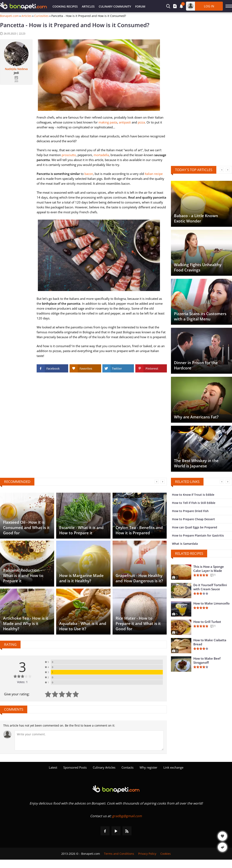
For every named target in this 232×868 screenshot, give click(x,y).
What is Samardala (185, 544)
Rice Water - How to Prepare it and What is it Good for (138, 623)
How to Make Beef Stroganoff (207, 660)
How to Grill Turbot (207, 622)
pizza (141, 122)
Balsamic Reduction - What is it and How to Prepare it (23, 576)
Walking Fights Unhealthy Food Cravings (198, 267)
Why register (148, 767)
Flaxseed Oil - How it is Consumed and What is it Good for (26, 528)
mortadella (101, 155)
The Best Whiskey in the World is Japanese (196, 463)
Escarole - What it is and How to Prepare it (81, 530)
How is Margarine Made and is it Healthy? (81, 578)
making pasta (108, 122)
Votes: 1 (22, 682)
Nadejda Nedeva (16, 69)
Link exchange (173, 767)
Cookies (166, 854)
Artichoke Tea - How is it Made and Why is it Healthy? (26, 623)
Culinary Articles (104, 767)
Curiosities (41, 16)
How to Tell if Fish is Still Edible (194, 503)
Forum (140, 6)
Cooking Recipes (65, 6)
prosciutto (69, 155)
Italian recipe (154, 174)
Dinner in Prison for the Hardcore (196, 365)
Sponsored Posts (75, 767)
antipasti (125, 122)
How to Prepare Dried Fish (190, 511)
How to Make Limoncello (211, 603)
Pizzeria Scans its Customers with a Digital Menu (200, 316)
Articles (88, 6)
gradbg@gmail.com (127, 816)
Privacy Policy (147, 854)
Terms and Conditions (119, 854)
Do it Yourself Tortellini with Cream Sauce (210, 587)
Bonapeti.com (9, 16)
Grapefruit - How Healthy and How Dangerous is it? (139, 578)
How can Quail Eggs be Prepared (195, 527)
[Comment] (89, 740)
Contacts (127, 767)
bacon (89, 174)
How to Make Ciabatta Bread (210, 642)
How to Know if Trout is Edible (193, 495)
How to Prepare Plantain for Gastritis (198, 535)
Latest (53, 767)
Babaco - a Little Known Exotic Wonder (196, 218)
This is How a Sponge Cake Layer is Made (209, 569)
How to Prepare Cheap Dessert (193, 519)
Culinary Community (115, 6)
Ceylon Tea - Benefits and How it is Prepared (139, 530)
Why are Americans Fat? (196, 417)
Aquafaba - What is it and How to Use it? (83, 626)
